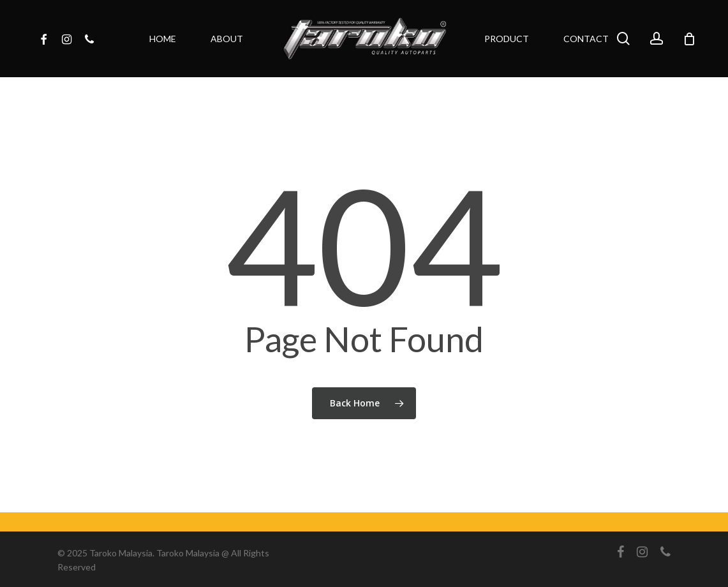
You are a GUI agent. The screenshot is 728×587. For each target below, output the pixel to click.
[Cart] (689, 39)
